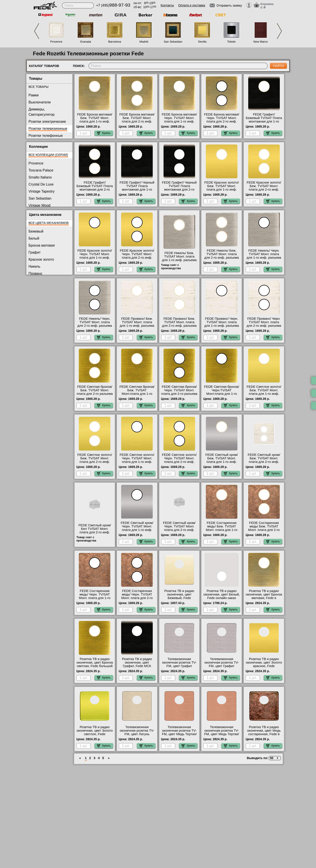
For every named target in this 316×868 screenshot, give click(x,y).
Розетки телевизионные (48, 129)
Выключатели (40, 102)
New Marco (261, 42)
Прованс (35, 273)
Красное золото (41, 259)
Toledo (231, 42)
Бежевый (36, 231)
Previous (37, 31)
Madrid (144, 42)
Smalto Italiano (40, 177)
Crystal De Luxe (41, 184)
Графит (35, 252)
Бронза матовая (42, 245)
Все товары (39, 87)
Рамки (34, 95)
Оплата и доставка (192, 5)
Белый (34, 238)
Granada (85, 42)
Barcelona (115, 42)
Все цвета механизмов (49, 223)
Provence (56, 42)
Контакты (167, 5)
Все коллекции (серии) (48, 155)
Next (279, 31)
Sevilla (202, 42)
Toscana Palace (41, 170)
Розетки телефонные (46, 136)
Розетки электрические (47, 122)
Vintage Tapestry (42, 191)
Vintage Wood (39, 205)
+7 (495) (113, 5)
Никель (34, 266)
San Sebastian (173, 42)
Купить (104, 133)
